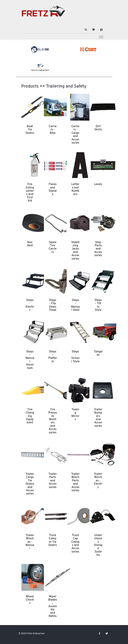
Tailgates (98, 353)
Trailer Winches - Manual (30, 542)
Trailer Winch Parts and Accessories (75, 482)
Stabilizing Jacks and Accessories (75, 251)
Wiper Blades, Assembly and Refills (53, 606)
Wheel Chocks (30, 600)
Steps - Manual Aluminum (30, 360)
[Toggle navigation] (101, 37)
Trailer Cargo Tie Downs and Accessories (30, 484)
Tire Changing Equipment (30, 416)
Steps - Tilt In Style (98, 305)
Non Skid (30, 244)
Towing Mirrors (75, 415)
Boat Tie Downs (30, 130)
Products (30, 86)
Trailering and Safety (66, 86)
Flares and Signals (53, 189)
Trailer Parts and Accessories (53, 481)
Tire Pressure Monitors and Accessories (53, 421)
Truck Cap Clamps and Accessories (75, 544)
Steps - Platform (53, 357)
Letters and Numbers (75, 189)
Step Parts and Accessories (98, 249)
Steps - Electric (30, 305)
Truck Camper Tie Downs (53, 540)
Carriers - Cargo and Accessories (75, 135)
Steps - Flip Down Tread (53, 305)
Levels (98, 184)
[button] (86, 30)
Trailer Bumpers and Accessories (98, 418)
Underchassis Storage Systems (98, 545)
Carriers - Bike (53, 130)
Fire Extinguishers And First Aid (30, 193)
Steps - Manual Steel (75, 305)
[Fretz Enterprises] (44, 13)
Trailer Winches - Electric (98, 481)
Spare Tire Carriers (53, 247)
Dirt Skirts (98, 128)
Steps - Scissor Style (75, 357)
